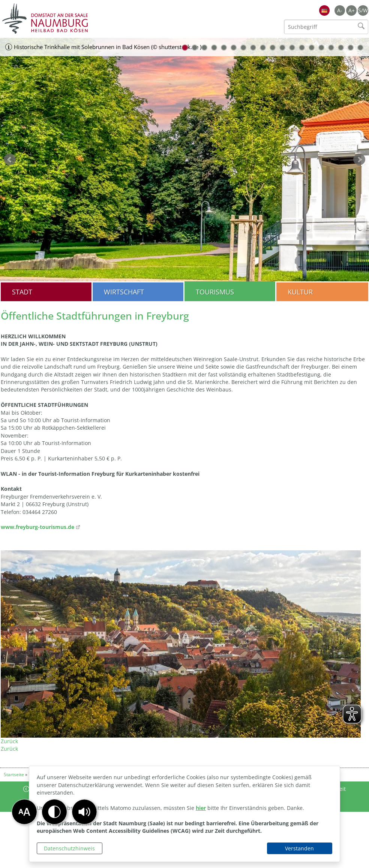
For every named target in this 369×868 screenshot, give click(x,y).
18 (351, 48)
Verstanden (299, 848)
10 (273, 48)
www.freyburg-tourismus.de (37, 527)
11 (282, 48)
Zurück (9, 741)
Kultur (300, 292)
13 (302, 48)
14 (312, 48)
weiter (359, 160)
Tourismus (215, 292)
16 (331, 48)
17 (341, 48)
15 (321, 48)
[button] (84, 812)
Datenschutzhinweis (69, 848)
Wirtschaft (124, 292)
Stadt (22, 292)
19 (360, 48)
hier (201, 808)
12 (292, 48)
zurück (10, 160)
